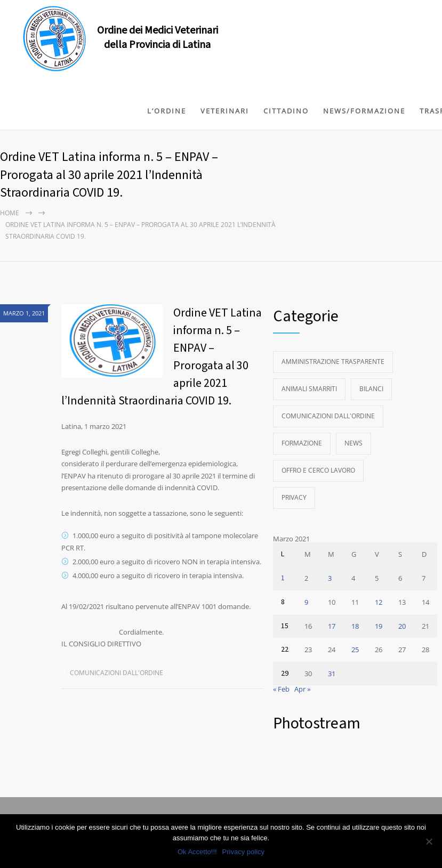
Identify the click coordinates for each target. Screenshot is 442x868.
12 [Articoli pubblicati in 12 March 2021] (379, 602)
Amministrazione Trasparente (333, 362)
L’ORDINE (167, 111)
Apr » (302, 689)
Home (10, 213)
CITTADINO (286, 111)
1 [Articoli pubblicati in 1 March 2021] (283, 578)
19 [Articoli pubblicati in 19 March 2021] (379, 626)
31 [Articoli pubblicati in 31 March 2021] (332, 674)
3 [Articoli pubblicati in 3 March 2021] (330, 578)
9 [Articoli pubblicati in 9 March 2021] (306, 602)
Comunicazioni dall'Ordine (116, 673)
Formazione (302, 443)
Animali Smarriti (309, 389)
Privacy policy (243, 852)
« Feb (281, 689)
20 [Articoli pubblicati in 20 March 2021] (402, 626)
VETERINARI (225, 111)
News (353, 443)
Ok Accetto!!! (197, 852)
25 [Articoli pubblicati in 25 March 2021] (355, 650)
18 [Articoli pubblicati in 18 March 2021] (355, 626)
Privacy (294, 497)
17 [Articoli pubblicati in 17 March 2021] (332, 626)
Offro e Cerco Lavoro (318, 470)
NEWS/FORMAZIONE (364, 111)
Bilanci (371, 389)
